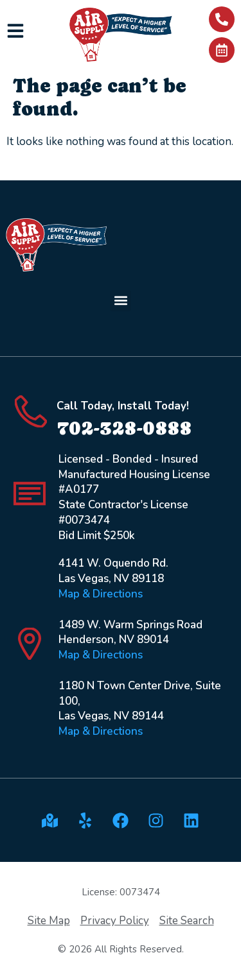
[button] (121, 301)
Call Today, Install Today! (123, 406)
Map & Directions (101, 594)
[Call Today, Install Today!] (31, 411)
